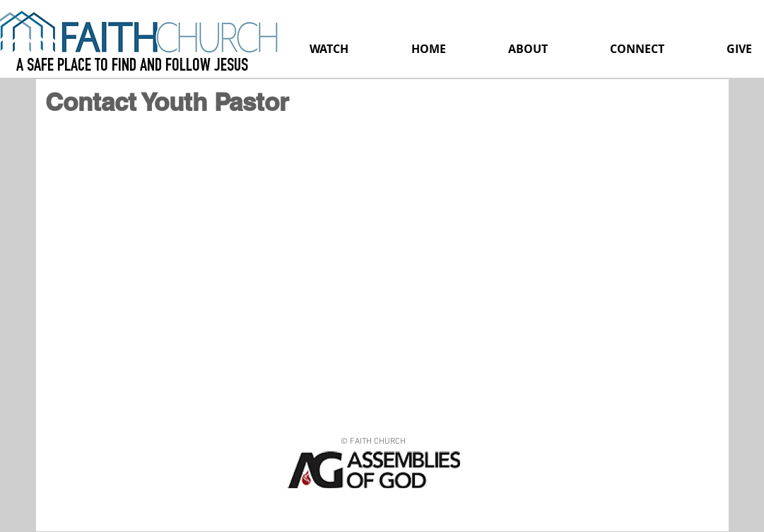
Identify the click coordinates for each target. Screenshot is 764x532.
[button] (528, 49)
